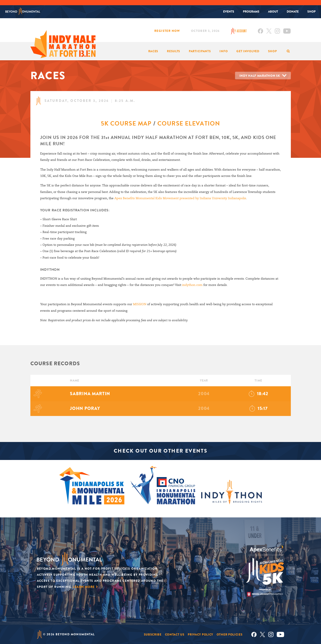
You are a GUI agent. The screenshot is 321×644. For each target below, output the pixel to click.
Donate (293, 11)
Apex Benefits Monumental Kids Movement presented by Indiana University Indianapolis (180, 198)
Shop (311, 11)
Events (229, 11)
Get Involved (248, 51)
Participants (200, 51)
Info (224, 51)
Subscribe (153, 634)
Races (153, 51)
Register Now (167, 31)
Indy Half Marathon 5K (260, 76)
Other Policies (230, 634)
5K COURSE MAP (126, 123)
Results (174, 51)
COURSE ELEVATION (189, 123)
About (273, 11)
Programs (251, 11)
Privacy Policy (200, 634)
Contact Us (175, 634)
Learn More (84, 587)
